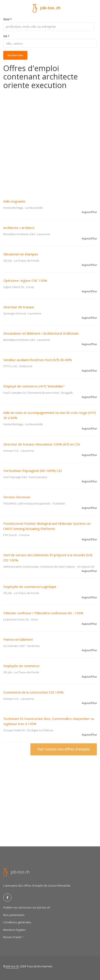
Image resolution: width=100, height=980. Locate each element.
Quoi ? (8, 19)
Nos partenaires (14, 915)
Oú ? (6, 36)
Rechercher (15, 55)
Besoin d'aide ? (13, 937)
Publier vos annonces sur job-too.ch (27, 907)
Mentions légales (14, 930)
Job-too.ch (12, 966)
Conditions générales (17, 922)
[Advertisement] (50, 141)
